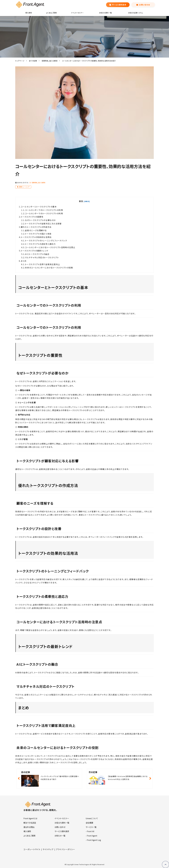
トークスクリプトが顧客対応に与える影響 (44, 224)
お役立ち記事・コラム (135, 13)
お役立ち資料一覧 (105, 13)
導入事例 (29, 13)
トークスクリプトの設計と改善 (39, 234)
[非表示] (87, 201)
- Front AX (90, 831)
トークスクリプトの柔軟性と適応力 (41, 244)
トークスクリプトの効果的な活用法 (36, 237)
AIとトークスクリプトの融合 (37, 254)
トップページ (20, 61)
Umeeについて (92, 818)
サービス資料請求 (119, 5)
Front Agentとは (30, 818)
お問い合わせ (145, 5)
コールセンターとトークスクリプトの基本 (39, 207)
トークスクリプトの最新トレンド (35, 251)
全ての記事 (33, 61)
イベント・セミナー (77, 13)
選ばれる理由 (29, 827)
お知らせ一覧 (60, 836)
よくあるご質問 (51, 13)
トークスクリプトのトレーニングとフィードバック (46, 240)
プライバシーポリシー (65, 849)
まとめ (24, 261)
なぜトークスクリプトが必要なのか (41, 220)
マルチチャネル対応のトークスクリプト (42, 257)
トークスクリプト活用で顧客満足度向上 (43, 264)
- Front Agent (91, 836)
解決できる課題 (30, 823)
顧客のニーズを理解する (36, 230)
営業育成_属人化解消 (50, 61)
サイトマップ (48, 849)
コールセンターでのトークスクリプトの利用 (44, 210)
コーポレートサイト (32, 849)
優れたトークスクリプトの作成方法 (36, 227)
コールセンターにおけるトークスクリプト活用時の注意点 (50, 247)
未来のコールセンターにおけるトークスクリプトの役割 (49, 268)
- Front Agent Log (93, 840)
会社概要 (89, 823)
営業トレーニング (24, 187)
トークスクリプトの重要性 (32, 217)
